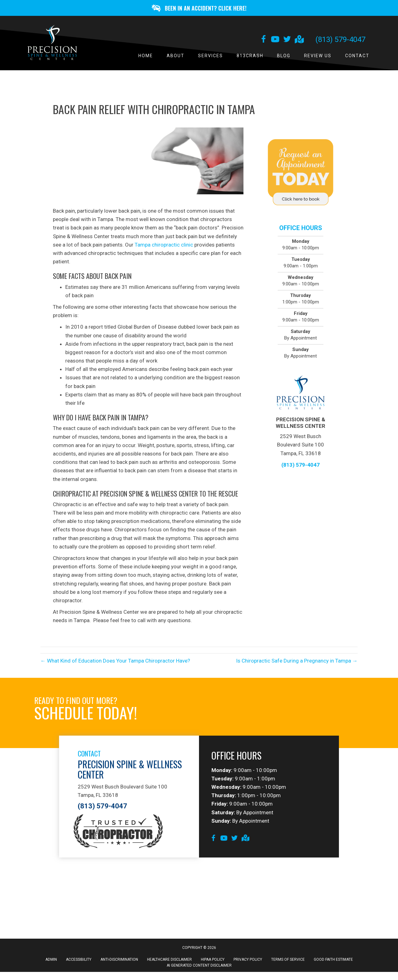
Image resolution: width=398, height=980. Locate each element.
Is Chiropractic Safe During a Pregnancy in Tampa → (297, 663)
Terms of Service (288, 962)
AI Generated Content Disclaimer (199, 968)
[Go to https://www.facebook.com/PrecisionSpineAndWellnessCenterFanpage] (263, 42)
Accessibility (79, 962)
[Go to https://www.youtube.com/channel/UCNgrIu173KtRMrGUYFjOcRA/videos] (275, 42)
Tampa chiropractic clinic (163, 247)
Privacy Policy (248, 962)
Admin (51, 962)
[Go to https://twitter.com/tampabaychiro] (287, 42)
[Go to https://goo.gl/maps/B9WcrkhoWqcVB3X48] (299, 42)
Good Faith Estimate (333, 962)
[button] (199, 9)
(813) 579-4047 (340, 41)
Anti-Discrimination (119, 962)
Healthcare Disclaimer (169, 962)
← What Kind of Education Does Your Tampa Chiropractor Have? (115, 663)
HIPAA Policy (213, 962)
